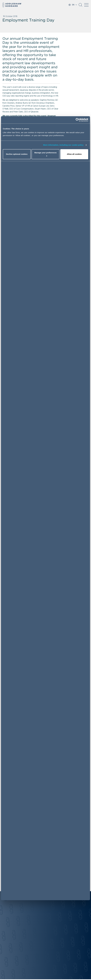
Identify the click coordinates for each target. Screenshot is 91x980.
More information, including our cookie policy (63, 145)
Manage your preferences (45, 154)
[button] (80, 6)
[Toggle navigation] (86, 5)
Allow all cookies (74, 154)
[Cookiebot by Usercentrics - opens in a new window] (77, 120)
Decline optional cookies (17, 154)
